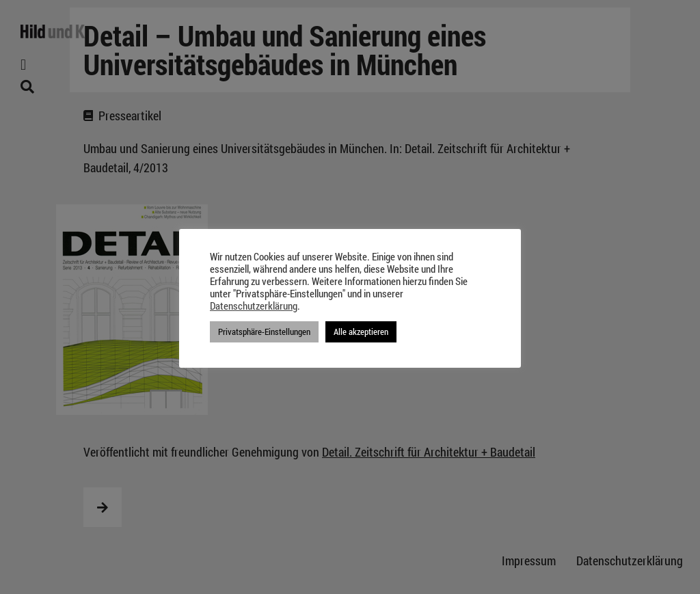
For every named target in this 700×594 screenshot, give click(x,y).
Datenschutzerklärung (254, 306)
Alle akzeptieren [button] (361, 332)
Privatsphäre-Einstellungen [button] (264, 332)
